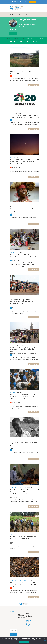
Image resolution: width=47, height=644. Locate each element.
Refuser (27, 642)
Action (28, 611)
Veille (28, 613)
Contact (13, 33)
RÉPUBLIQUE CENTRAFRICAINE (18, 440)
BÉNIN (12, 114)
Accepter (21, 642)
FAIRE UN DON (33, 2)
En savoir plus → (33, 85)
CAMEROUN (13, 70)
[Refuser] (45, 640)
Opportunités (21, 618)
